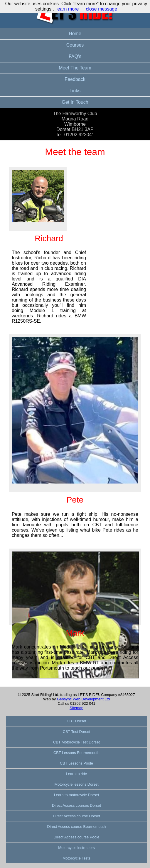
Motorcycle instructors (76, 848)
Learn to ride (77, 774)
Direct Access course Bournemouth (77, 827)
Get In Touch (75, 102)
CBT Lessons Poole (76, 763)
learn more (68, 9)
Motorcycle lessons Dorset (76, 784)
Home (75, 34)
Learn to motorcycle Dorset (77, 795)
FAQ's (75, 56)
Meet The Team (75, 68)
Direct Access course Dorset (76, 816)
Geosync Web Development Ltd (83, 699)
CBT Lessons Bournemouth (76, 753)
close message (101, 9)
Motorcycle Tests (76, 858)
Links (75, 91)
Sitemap (76, 708)
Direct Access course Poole (77, 837)
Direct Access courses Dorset (76, 805)
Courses (75, 45)
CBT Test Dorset (76, 732)
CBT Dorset (76, 721)
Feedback (75, 79)
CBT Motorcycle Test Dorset (76, 742)
